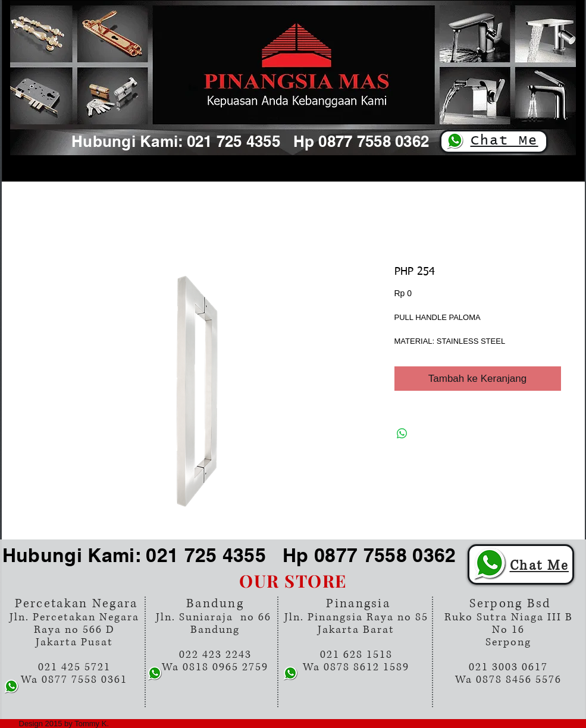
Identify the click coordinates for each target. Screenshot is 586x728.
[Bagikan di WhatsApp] (402, 434)
